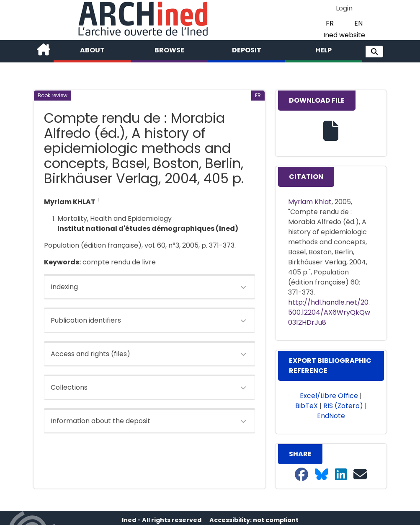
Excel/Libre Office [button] (329, 396)
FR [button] (330, 23)
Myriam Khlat (310, 202)
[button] (374, 52)
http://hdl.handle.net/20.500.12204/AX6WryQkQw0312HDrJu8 (329, 312)
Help (323, 50)
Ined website (344, 35)
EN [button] (358, 23)
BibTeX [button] (307, 406)
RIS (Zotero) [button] (343, 406)
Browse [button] (169, 50)
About (92, 50)
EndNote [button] (331, 416)
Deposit (247, 50)
